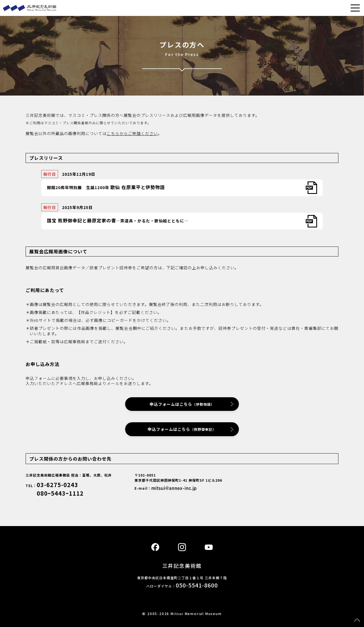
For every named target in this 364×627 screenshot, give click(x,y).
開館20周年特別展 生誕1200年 (106, 187)
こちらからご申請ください (132, 133)
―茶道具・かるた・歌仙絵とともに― (118, 220)
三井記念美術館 (182, 8)
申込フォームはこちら (182, 404)
